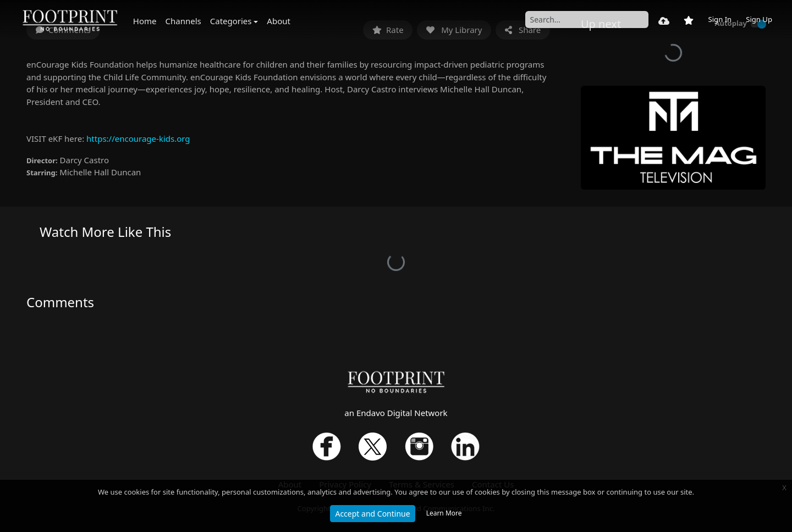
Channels (183, 21)
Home (145, 21)
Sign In (720, 19)
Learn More (444, 513)
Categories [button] (231, 21)
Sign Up (759, 19)
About (279, 21)
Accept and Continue (372, 514)
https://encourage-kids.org (138, 138)
